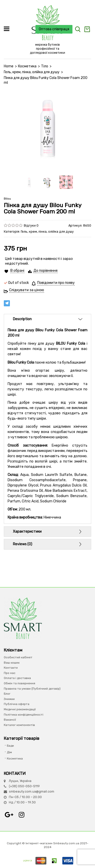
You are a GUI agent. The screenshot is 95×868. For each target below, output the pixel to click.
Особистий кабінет (18, 657)
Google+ (9, 815)
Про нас (10, 673)
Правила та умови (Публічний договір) (32, 689)
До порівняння (45, 271)
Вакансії (10, 720)
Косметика (27, 66)
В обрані (17, 271)
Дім (9, 752)
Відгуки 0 (31, 225)
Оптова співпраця (54, 29)
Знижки (9, 699)
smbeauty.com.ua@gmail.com (32, 791)
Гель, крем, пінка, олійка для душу (32, 72)
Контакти (11, 668)
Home (9, 66)
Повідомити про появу (56, 283)
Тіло (45, 66)
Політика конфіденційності (24, 715)
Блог (7, 694)
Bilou (7, 199)
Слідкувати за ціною (27, 290)
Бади (10, 746)
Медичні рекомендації (20, 709)
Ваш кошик (12, 663)
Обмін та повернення (20, 683)
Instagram (22, 815)
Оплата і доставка (17, 678)
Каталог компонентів (19, 725)
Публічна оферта (17, 704)
